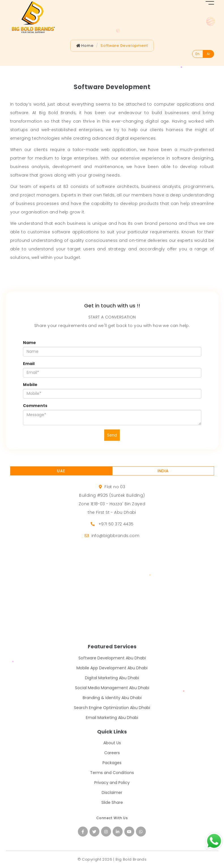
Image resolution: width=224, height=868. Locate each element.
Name (29, 343)
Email (29, 364)
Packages (112, 763)
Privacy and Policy (112, 783)
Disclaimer (112, 792)
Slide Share (112, 802)
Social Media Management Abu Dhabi (112, 688)
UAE (61, 471)
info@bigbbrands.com (116, 536)
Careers (112, 753)
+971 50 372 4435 (116, 524)
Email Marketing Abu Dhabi (112, 718)
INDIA (163, 471)
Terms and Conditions (112, 773)
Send (112, 435)
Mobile (30, 385)
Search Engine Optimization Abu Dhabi (112, 708)
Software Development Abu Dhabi (112, 658)
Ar (208, 54)
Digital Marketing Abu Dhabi (112, 678)
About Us (112, 743)
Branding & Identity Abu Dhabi (112, 698)
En (197, 54)
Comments (35, 406)
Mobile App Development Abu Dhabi (112, 668)
